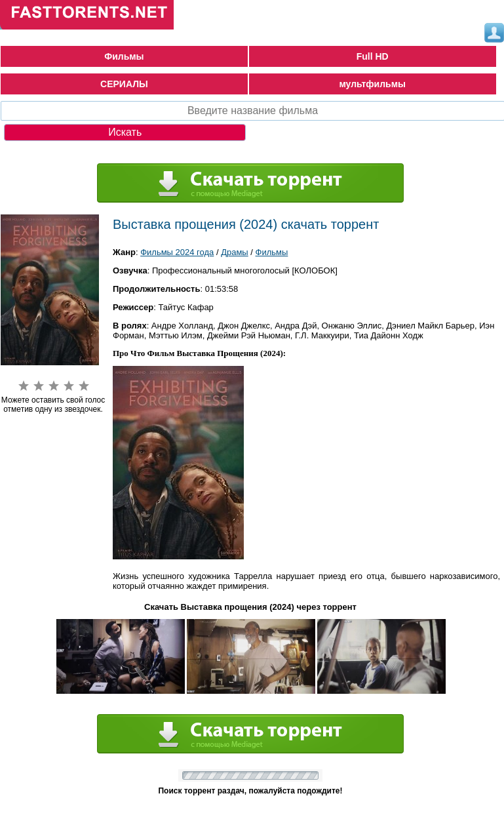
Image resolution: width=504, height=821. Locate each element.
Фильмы (124, 56)
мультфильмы (372, 84)
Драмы (235, 252)
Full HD (373, 56)
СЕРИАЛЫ (124, 84)
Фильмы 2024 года (177, 252)
